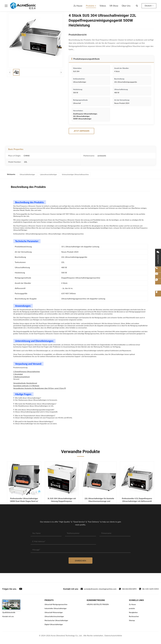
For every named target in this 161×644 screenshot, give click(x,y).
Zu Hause (78, 6)
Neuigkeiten (133, 612)
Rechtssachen (134, 616)
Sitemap (132, 620)
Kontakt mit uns (8, 616)
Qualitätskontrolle (9, 612)
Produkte (90, 6)
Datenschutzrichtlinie (113, 635)
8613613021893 (128, 589)
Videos (103, 6)
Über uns (126, 6)
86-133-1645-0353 (149, 589)
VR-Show (114, 6)
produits (132, 608)
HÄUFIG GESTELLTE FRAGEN (98, 604)
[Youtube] (21, 589)
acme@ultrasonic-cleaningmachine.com (98, 589)
